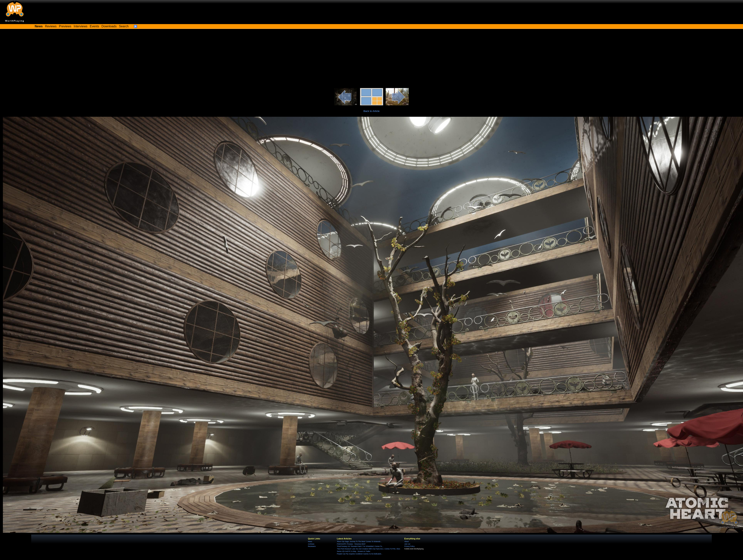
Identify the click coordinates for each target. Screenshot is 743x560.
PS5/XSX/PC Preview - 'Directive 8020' (351, 544)
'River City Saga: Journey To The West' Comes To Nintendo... (359, 542)
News (310, 542)
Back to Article (372, 111)
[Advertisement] (372, 59)
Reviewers (312, 546)
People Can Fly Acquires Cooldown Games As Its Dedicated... (360, 554)
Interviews (80, 26)
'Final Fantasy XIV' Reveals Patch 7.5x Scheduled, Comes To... (360, 546)
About (406, 542)
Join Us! (407, 544)
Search (124, 26)
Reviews (51, 26)
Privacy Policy (409, 546)
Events (94, 26)
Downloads (109, 26)
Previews (65, 26)
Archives (311, 544)
